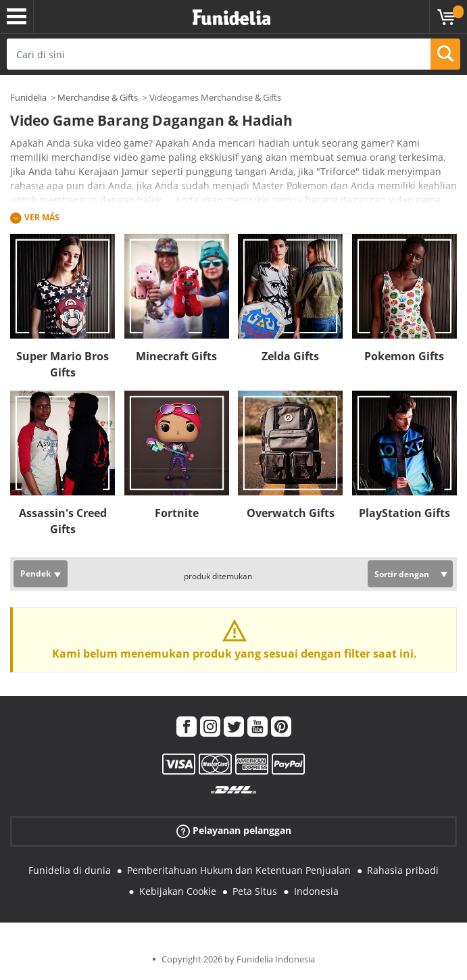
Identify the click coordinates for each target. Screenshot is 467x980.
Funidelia (28, 97)
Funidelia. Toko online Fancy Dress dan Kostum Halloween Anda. (231, 18)
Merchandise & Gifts (98, 97)
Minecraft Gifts (176, 356)
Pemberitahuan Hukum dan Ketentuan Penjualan (239, 870)
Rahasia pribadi (403, 870)
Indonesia (316, 891)
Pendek (35, 573)
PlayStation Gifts (404, 513)
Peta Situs (255, 891)
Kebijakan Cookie (178, 891)
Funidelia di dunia (70, 870)
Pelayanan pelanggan (234, 831)
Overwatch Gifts (291, 513)
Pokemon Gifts (404, 356)
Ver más (42, 217)
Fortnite (177, 513)
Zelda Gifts (290, 356)
